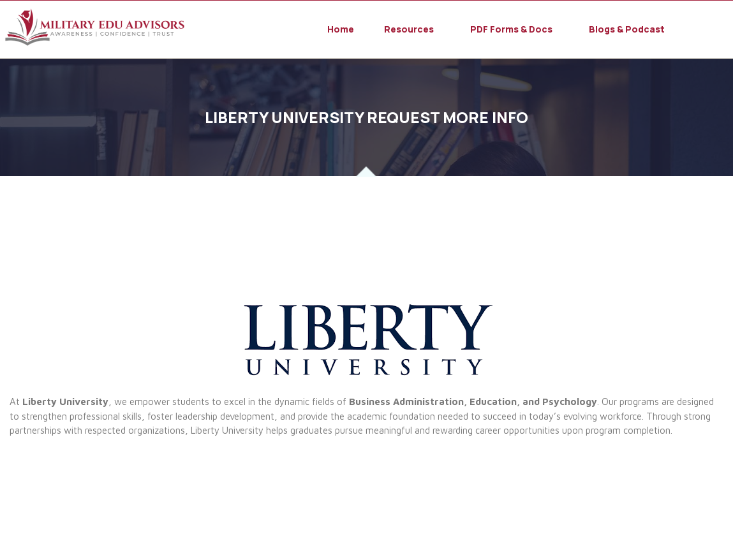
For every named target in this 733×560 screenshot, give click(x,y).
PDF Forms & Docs (511, 29)
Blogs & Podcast (627, 29)
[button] (412, 29)
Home (341, 29)
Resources (409, 29)
